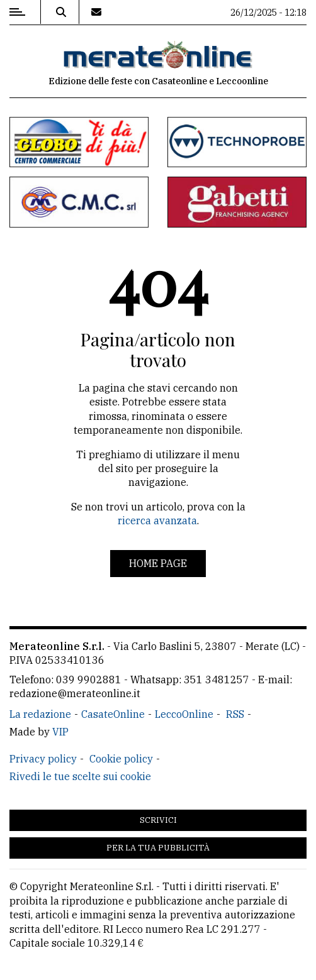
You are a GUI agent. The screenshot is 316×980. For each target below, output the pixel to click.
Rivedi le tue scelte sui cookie (80, 776)
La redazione (40, 714)
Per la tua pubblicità (158, 848)
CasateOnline (113, 714)
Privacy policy (43, 759)
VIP (60, 732)
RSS (235, 714)
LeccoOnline (184, 714)
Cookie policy (121, 759)
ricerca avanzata (157, 520)
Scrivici (158, 820)
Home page (158, 563)
